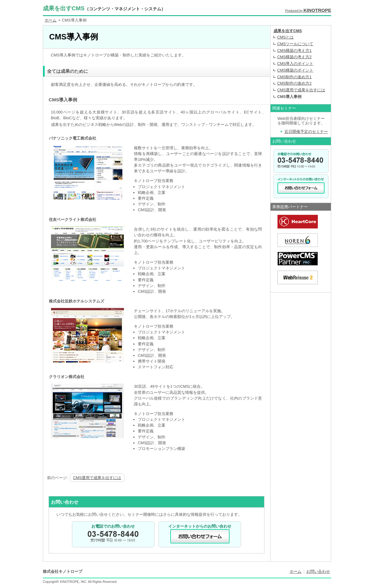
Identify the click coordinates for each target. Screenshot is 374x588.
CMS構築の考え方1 (294, 51)
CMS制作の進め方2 (294, 83)
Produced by (308, 11)
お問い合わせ (318, 571)
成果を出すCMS (104, 8)
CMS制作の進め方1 (294, 77)
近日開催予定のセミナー (306, 132)
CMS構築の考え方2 (294, 57)
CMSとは (285, 37)
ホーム (51, 20)
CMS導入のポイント (295, 64)
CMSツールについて (295, 44)
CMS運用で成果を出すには (97, 478)
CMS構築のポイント (295, 70)
